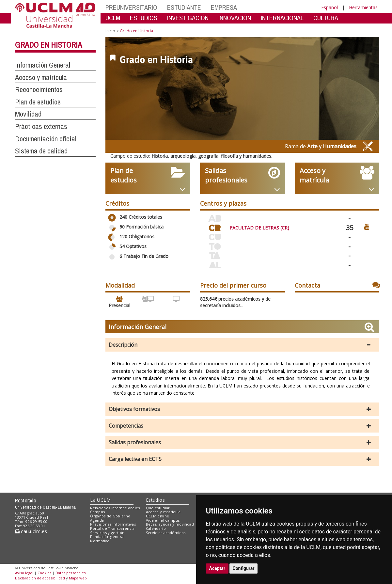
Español (329, 7)
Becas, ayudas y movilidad (170, 524)
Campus (97, 512)
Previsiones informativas (113, 524)
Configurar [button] (244, 568)
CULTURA (326, 18)
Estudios (155, 500)
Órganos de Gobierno (110, 516)
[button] (242, 345)
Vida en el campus (163, 520)
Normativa (100, 541)
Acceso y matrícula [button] (41, 77)
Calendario (156, 528)
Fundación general (107, 537)
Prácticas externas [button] (41, 126)
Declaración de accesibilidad (40, 578)
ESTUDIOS (144, 18)
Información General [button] (43, 65)
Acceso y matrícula (163, 512)
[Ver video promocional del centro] (367, 226)
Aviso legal (24, 573)
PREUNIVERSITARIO (131, 7)
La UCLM (100, 500)
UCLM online (158, 516)
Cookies (44, 573)
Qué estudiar (158, 508)
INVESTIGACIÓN (188, 18)
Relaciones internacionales (115, 508)
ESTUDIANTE (184, 7)
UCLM (113, 18)
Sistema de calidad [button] (41, 151)
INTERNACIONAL (282, 18)
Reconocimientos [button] (39, 89)
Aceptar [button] (217, 568)
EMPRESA (224, 7)
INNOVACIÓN (235, 18)
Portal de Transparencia (112, 528)
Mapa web (78, 578)
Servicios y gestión (107, 533)
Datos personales (71, 573)
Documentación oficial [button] (46, 139)
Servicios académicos (166, 533)
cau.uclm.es (31, 531)
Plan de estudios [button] (38, 102)
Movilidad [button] (28, 114)
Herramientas (363, 7)
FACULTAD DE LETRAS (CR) (259, 228)
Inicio (110, 31)
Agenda (97, 520)
